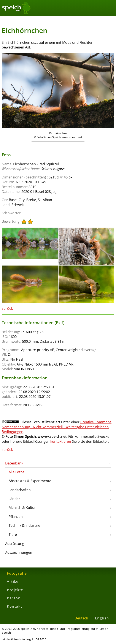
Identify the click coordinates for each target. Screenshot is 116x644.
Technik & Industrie (24, 525)
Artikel (13, 581)
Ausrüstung (15, 544)
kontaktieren (61, 441)
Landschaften (20, 490)
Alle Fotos (17, 472)
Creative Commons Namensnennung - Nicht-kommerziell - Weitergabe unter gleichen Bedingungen (57, 427)
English (102, 618)
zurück (7, 308)
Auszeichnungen (19, 552)
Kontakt (14, 606)
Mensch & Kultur (22, 508)
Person (14, 598)
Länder (14, 499)
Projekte (15, 590)
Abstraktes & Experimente (30, 481)
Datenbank (14, 463)
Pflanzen (16, 517)
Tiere (13, 535)
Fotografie (17, 573)
